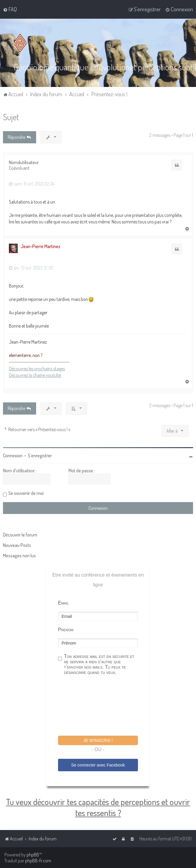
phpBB (33, 855)
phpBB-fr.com (38, 861)
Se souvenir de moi (26, 493)
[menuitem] (10, 9)
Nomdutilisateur (24, 162)
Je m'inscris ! (98, 740)
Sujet (11, 116)
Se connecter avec (98, 765)
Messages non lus (19, 555)
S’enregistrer (40, 455)
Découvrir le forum (20, 534)
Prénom (66, 629)
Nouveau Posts (17, 545)
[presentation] (103, 706)
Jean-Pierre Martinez (41, 246)
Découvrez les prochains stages (37, 368)
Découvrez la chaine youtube (35, 375)
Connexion (13, 455)
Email (63, 603)
